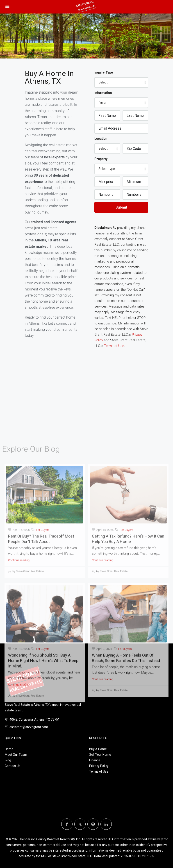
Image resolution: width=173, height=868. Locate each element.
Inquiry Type (104, 72)
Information (103, 93)
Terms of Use (114, 346)
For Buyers (43, 648)
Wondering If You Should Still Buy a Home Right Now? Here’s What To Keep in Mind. (43, 779)
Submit (121, 207)
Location (101, 139)
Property (101, 159)
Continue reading (19, 679)
